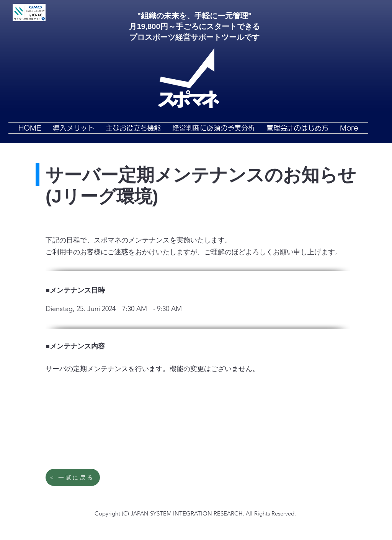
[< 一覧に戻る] (73, 477)
